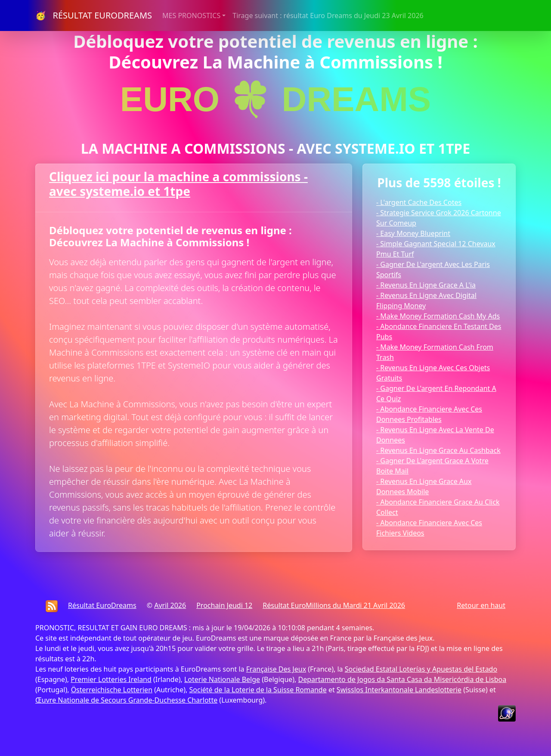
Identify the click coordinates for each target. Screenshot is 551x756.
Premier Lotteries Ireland (111, 679)
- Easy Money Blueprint (413, 233)
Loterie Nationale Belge (222, 679)
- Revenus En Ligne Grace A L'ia (426, 285)
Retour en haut (481, 605)
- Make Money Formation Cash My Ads (438, 316)
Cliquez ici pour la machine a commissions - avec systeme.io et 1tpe (178, 184)
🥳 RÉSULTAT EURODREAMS (94, 15)
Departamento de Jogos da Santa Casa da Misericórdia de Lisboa (402, 679)
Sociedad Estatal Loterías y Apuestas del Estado (421, 669)
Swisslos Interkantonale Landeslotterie (399, 690)
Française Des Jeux (276, 669)
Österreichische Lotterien (112, 690)
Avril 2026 (170, 605)
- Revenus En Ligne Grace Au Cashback (438, 450)
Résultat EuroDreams (102, 605)
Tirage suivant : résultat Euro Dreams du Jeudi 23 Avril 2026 (328, 15)
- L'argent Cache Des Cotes (419, 202)
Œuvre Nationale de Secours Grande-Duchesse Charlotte (126, 700)
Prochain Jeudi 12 (224, 605)
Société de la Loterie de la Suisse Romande (258, 690)
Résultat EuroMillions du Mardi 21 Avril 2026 (334, 605)
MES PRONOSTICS (191, 15)
